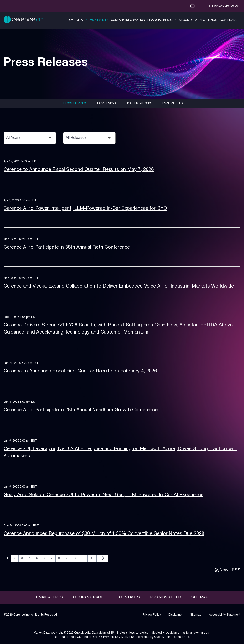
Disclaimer (175, 615)
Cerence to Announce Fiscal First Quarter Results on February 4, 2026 (80, 371)
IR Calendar (107, 103)
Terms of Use (181, 637)
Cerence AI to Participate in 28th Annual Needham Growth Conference (81, 410)
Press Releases (74, 103)
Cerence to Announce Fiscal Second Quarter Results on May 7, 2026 (79, 170)
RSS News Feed (166, 598)
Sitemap (200, 598)
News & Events (97, 20)
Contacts (130, 598)
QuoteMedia (82, 633)
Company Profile (91, 598)
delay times (178, 633)
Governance (229, 20)
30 (93, 558)
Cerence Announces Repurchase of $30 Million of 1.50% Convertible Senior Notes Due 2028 (104, 534)
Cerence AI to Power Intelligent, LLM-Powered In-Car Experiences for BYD (85, 209)
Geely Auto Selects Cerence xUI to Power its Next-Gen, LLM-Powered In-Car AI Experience (104, 495)
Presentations (139, 103)
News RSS (227, 570)
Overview (76, 20)
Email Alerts (172, 103)
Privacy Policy (152, 615)
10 (76, 558)
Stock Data (188, 20)
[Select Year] (30, 138)
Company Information (128, 20)
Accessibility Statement (225, 615)
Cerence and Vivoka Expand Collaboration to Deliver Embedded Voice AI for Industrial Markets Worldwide (119, 286)
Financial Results (162, 20)
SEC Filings (208, 20)
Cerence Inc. (22, 615)
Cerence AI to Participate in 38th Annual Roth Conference (67, 247)
